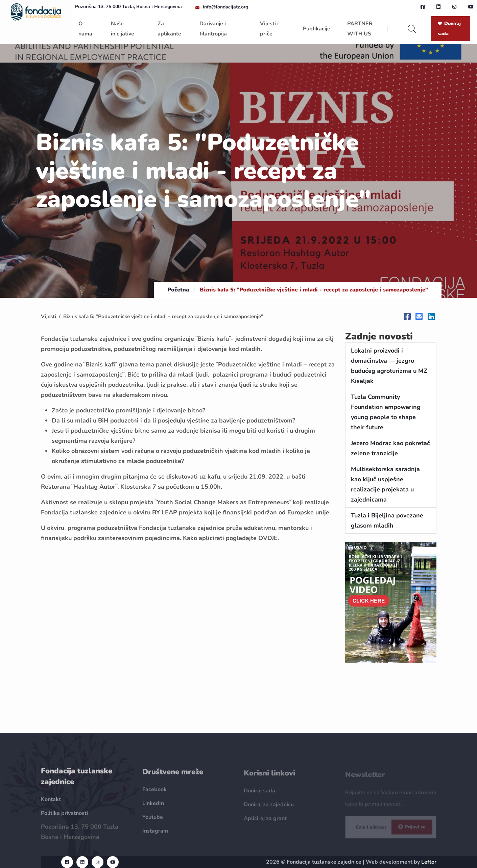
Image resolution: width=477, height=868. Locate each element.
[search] (412, 29)
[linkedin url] (438, 7)
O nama (85, 29)
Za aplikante (169, 29)
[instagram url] (454, 7)
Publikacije (317, 29)
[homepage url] (36, 11)
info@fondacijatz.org (225, 7)
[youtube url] (471, 7)
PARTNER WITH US (360, 29)
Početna (178, 290)
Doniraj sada (449, 29)
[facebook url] (423, 7)
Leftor (429, 862)
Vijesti (49, 316)
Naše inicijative (123, 29)
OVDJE (268, 538)
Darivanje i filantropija (213, 29)
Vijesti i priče (269, 29)
